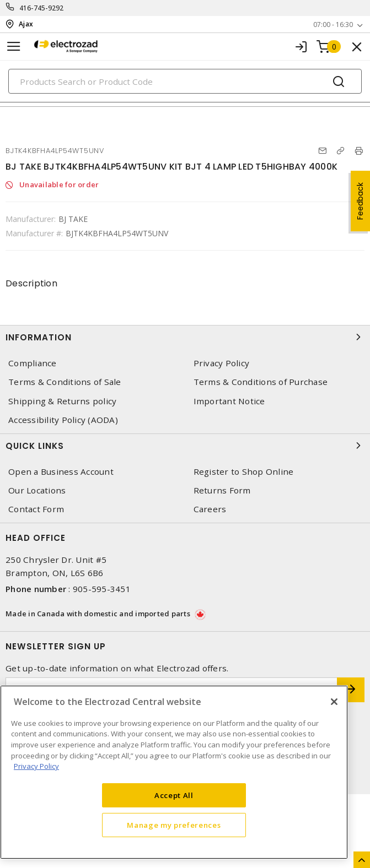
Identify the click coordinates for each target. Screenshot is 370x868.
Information (185, 337)
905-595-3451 (102, 589)
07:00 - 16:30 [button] (333, 25)
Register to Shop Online (244, 472)
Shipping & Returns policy (62, 401)
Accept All (174, 795)
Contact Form (36, 509)
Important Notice (229, 401)
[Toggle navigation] (14, 47)
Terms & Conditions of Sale (65, 382)
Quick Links (185, 446)
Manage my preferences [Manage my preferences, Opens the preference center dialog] (174, 825)
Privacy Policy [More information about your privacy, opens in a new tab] (36, 766)
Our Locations (37, 490)
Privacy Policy (222, 363)
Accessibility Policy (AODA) (63, 420)
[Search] (185, 81)
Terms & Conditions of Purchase (261, 382)
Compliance (33, 363)
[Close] (334, 702)
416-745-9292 (42, 8)
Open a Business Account (61, 472)
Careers (210, 509)
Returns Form (222, 490)
